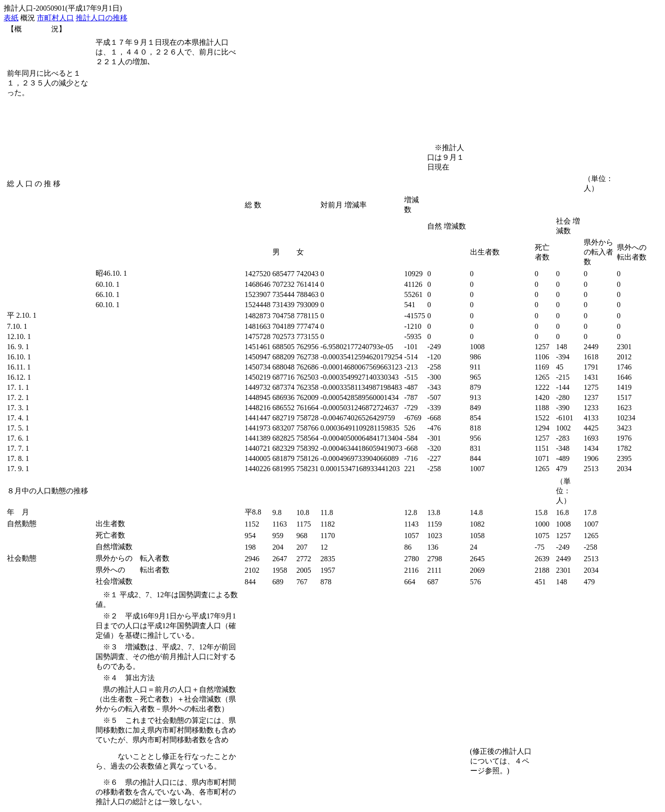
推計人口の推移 (102, 18)
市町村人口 (55, 18)
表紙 (11, 18)
